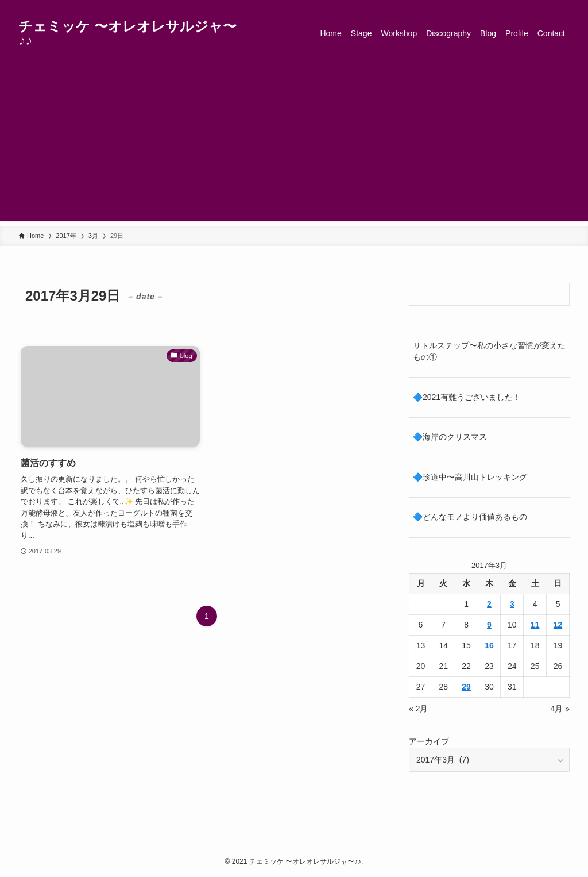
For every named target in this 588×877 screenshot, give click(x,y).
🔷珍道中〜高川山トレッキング (470, 477)
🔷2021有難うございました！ (467, 397)
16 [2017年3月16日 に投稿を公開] (489, 645)
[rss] (547, 6)
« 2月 (418, 709)
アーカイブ (429, 741)
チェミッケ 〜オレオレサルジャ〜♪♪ (127, 33)
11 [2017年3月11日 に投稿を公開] (535, 625)
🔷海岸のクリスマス (450, 437)
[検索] (562, 6)
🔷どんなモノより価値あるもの (470, 517)
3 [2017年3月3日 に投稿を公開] (512, 604)
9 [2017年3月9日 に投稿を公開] (489, 625)
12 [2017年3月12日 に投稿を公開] (558, 625)
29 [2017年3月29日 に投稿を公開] (466, 687)
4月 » (560, 709)
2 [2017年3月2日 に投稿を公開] (489, 604)
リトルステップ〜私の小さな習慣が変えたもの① (489, 351)
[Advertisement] (294, 140)
